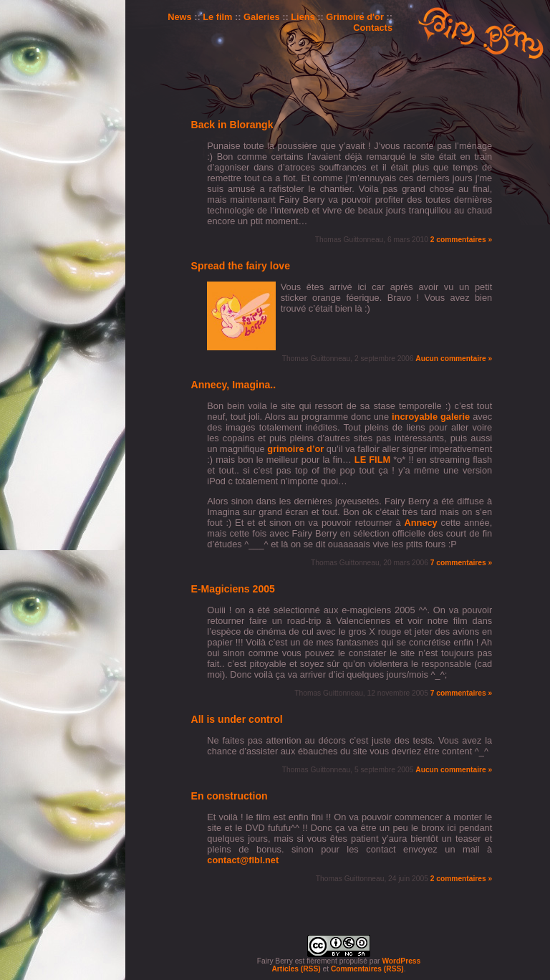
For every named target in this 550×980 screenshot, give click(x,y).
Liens (303, 17)
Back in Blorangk (232, 125)
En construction (230, 796)
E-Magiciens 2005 (233, 589)
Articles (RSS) (296, 969)
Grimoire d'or (355, 17)
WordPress (401, 961)
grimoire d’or (295, 449)
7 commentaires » (461, 563)
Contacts (373, 28)
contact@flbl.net (243, 860)
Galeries (262, 17)
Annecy (420, 523)
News (179, 17)
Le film (217, 17)
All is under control (237, 719)
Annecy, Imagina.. (234, 385)
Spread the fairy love (241, 266)
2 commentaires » (461, 240)
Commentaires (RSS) (367, 969)
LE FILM (372, 460)
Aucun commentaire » (454, 359)
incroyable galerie (431, 417)
